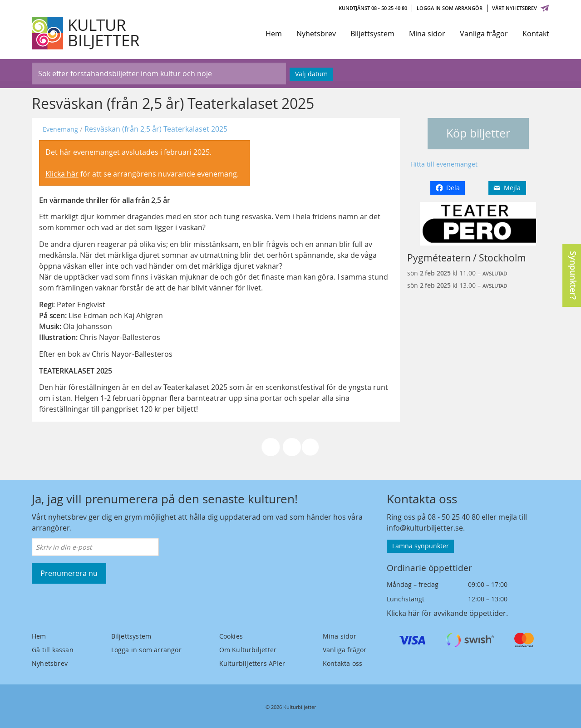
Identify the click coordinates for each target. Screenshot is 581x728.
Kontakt (536, 34)
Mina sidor (427, 34)
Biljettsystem (372, 34)
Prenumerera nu (69, 573)
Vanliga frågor (484, 34)
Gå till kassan (53, 650)
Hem (274, 34)
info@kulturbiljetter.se (425, 528)
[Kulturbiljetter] (86, 33)
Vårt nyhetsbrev (521, 8)
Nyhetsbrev (316, 34)
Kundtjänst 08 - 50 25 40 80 (373, 8)
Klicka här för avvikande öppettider (446, 613)
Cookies (231, 636)
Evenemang (60, 129)
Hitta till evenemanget (444, 164)
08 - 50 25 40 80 (454, 517)
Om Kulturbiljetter (248, 650)
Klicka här (62, 174)
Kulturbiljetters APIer (252, 663)
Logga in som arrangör (450, 8)
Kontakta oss (342, 663)
